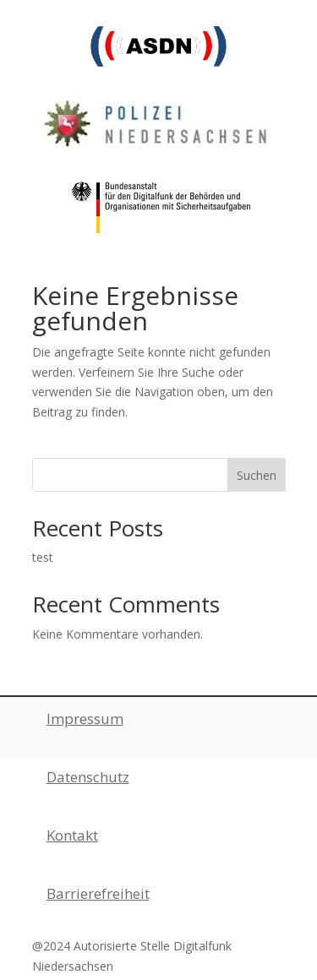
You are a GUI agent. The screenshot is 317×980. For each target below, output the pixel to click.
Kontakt (72, 835)
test (43, 557)
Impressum (85, 719)
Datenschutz (88, 777)
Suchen (257, 475)
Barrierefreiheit (98, 893)
